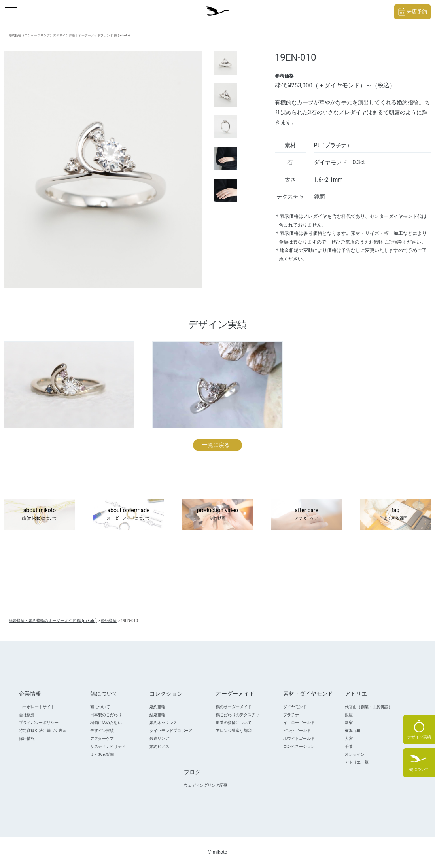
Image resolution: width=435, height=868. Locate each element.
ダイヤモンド (295, 707)
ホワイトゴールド (299, 738)
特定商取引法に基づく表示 (43, 731)
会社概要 (27, 715)
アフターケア (102, 738)
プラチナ (291, 715)
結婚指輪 (157, 715)
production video (217, 514)
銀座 (349, 715)
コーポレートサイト (37, 707)
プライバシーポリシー (39, 723)
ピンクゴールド (297, 731)
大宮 (349, 738)
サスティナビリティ (108, 746)
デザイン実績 (102, 731)
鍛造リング (159, 738)
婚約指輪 (157, 707)
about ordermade (129, 514)
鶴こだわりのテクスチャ (238, 715)
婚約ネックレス (163, 723)
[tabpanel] (103, 170)
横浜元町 (353, 731)
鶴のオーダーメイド (234, 707)
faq (395, 514)
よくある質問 (102, 754)
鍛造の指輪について (234, 723)
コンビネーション (299, 746)
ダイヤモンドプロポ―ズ (171, 731)
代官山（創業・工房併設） (369, 707)
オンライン (355, 754)
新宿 (349, 723)
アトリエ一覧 (357, 762)
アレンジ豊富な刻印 (234, 731)
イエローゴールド (299, 723)
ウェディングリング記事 (206, 785)
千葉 (349, 746)
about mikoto (40, 514)
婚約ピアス (159, 746)
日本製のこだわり (106, 715)
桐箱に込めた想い (106, 723)
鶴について (100, 707)
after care (306, 514)
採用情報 (27, 738)
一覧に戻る (216, 445)
